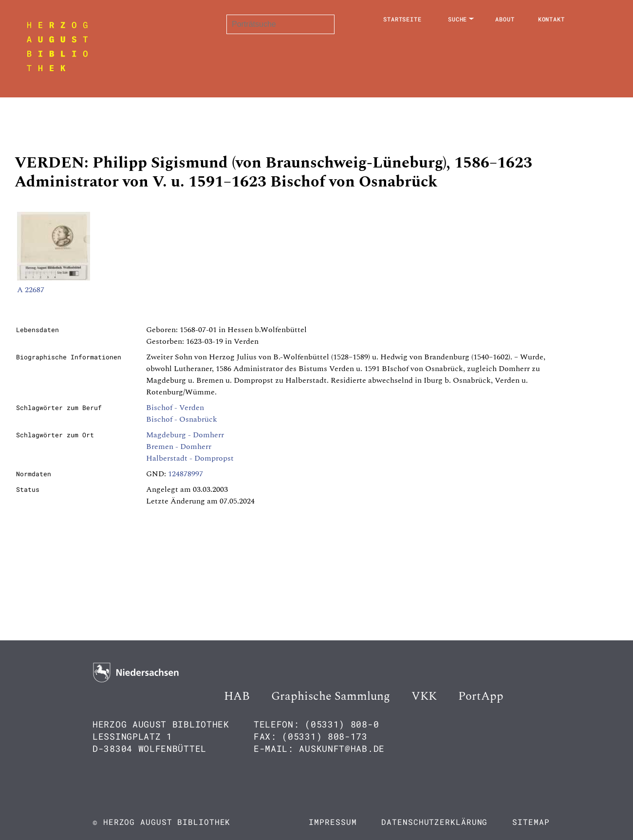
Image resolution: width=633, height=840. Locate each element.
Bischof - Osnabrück (182, 419)
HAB (237, 696)
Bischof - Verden (175, 408)
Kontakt (551, 19)
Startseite (402, 19)
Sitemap (531, 822)
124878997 (186, 474)
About (505, 19)
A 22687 (31, 290)
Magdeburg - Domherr (185, 435)
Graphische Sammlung (331, 696)
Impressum (333, 822)
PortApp (481, 696)
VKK (424, 696)
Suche (458, 19)
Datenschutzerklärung (434, 822)
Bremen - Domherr (179, 447)
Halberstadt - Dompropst (190, 458)
